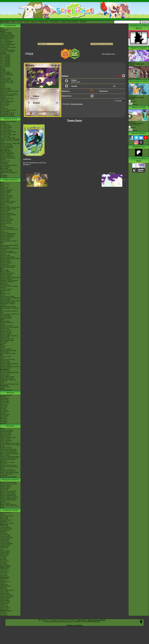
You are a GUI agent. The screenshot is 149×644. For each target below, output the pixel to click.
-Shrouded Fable (5, 542)
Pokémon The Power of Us (8, 471)
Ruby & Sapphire (5, 321)
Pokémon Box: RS (6, 331)
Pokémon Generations (7, 152)
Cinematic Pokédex (6, 78)
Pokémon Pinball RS (6, 333)
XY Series (3, 420)
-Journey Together (5, 536)
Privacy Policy (81, 620)
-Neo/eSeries (4, 564)
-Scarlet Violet (4, 554)
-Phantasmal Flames (6, 529)
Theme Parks (4, 106)
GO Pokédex (54, 22)
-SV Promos (4, 570)
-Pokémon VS (4, 609)
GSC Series (4, 407)
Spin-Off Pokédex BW (6, 75)
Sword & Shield (5, 206)
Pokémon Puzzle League (7, 359)
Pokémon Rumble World (7, 257)
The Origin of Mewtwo (7, 430)
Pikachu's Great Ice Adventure (9, 497)
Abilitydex (3, 71)
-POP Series (4, 576)
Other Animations (5, 167)
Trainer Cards (4, 517)
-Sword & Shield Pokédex (8, 44)
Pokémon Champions (6, 190)
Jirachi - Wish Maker (6, 440)
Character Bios (5, 124)
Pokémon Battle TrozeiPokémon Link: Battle (10, 249)
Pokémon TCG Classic (7, 523)
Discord (34, 22)
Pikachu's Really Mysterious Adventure (8, 501)
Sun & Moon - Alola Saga (8, 138)
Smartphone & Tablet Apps (8, 380)
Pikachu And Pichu (6, 485)
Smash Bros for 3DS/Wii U (8, 266)
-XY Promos (4, 574)
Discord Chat (4, 109)
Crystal (2, 348)
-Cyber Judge (4, 606)
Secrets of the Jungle (6, 474)
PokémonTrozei (5, 337)
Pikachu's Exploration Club (8, 496)
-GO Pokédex (4, 49)
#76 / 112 (37, 173)
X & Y (2, 244)
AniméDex (3, 123)
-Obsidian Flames (5, 551)
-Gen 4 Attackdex (5, 59)
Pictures (133, 105)
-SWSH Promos (5, 571)
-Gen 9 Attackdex (5, 66)
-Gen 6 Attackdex (5, 62)
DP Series (3, 413)
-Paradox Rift (4, 548)
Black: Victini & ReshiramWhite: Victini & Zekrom (9, 454)
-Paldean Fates (5, 546)
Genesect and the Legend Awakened (8, 460)
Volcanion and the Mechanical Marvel (9, 467)
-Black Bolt (3, 532)
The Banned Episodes (7, 148)
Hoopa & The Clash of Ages (8, 465)
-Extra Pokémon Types (7, 516)
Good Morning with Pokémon (9, 165)
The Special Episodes (6, 146)
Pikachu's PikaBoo (6, 487)
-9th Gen (3, 84)
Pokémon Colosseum (6, 326)
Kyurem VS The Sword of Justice (10, 456)
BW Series (3, 417)
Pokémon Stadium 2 (6, 349)
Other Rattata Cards (108, 54)
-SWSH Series (4, 555)
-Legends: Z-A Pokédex (7, 52)
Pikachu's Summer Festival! (8, 491)
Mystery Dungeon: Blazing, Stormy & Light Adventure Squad (10, 302)
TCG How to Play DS (6, 289)
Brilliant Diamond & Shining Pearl (10, 207)
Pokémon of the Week (7, 82)
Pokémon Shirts (5, 104)
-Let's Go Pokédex (6, 43)
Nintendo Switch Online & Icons (9, 384)
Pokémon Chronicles (6, 145)
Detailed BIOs (4, 400)
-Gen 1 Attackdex (5, 55)
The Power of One (5, 433)
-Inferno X (3, 583)
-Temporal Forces (5, 545)
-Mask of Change (5, 602)
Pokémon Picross (5, 260)
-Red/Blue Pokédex (6, 33)
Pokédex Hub (43, 22)
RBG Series (4, 404)
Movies (10, 426)
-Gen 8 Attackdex (5, 65)
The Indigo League (6, 126)
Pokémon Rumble (5, 299)
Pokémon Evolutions (6, 155)
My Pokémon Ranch (6, 317)
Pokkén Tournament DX (7, 237)
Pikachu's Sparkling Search (8, 499)
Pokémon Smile (5, 218)
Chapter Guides (5, 401)
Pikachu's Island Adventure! (8, 494)
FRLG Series (4, 410)
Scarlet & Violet (5, 187)
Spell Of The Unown (6, 435)
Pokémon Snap (5, 361)
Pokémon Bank (5, 247)
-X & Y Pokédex (5, 40)
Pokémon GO (4, 194)
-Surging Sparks (5, 539)
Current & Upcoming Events (8, 110)
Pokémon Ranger (5, 334)
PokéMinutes (4, 162)
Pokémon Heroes (5, 439)
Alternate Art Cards (6, 520)
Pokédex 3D (4, 283)
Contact (27, 22)
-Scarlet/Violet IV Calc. (7, 81)
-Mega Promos (4, 568)
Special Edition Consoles (7, 377)
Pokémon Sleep (5, 200)
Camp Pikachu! (5, 488)
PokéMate (3, 343)
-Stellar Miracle (5, 599)
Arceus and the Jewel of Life (8, 451)
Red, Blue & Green (6, 356)
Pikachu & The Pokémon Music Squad (9, 507)
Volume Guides (5, 403)
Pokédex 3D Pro (5, 285)
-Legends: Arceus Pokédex (8, 47)
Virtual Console (5, 375)
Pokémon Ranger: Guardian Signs (10, 298)
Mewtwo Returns (5, 436)
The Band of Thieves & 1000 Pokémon (8, 253)
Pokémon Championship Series (9, 91)
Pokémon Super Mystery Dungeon (10, 258)
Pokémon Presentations (7, 101)
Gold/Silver (3, 346)
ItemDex (3, 68)
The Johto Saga (5, 129)
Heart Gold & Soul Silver (7, 296)
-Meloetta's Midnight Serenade (9, 458)
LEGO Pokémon (5, 103)
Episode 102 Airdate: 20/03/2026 (136, 123)
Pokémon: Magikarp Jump (8, 234)
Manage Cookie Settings (97, 620)
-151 (1, 549)
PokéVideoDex (4, 164)
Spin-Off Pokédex (5, 72)
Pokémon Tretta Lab (6, 275)
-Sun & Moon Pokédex (7, 41)
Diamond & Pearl (5, 294)
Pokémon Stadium (6, 365)
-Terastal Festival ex (6, 595)
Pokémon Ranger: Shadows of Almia (9, 312)
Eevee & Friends (5, 503)
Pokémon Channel (6, 330)
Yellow (2, 358)
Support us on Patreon (74, 625)
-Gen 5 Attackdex (5, 60)
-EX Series (3, 563)
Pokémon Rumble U (6, 276)
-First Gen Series (5, 565)
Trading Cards (10, 510)
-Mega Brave (4, 584)
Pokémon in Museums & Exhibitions (7, 96)
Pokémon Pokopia (5, 191)
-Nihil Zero (3, 580)
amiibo (2, 383)
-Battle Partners (5, 593)
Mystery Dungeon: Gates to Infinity (10, 277)
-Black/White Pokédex (7, 39)
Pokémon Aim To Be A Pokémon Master (10, 141)
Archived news (4, 30)
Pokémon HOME (5, 210)
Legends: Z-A (4, 188)
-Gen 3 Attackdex (5, 58)
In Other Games (5, 374)
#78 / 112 (112, 173)
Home (13, 22)
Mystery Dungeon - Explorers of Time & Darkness (9, 315)
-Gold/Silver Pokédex (6, 34)
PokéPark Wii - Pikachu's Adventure (7, 304)
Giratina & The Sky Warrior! (8, 449)
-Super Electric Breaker (7, 596)
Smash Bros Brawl (6, 318)
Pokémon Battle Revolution (8, 307)
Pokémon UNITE (5, 199)
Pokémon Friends (5, 193)
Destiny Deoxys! (5, 442)
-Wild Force (3, 605)
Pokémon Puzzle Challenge (8, 350)
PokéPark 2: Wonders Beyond (9, 280)
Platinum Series (5, 414)
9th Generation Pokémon (7, 113)
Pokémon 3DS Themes (7, 378)
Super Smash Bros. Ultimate (8, 241)
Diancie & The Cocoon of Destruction (7, 463)
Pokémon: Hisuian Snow (7, 157)
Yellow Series (4, 406)
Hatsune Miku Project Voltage (9, 94)
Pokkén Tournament (6, 263)
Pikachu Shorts (10, 480)
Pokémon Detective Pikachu (8, 477)
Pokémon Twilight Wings (7, 154)
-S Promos (3, 614)
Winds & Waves (5, 184)
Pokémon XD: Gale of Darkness (9, 327)
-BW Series (3, 560)
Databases (10, 25)
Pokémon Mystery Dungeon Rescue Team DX (8, 215)
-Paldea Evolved (5, 552)
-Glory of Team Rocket (7, 590)
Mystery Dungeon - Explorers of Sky (9, 309)
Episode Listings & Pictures (8, 121)
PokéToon (3, 159)
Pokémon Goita (5, 387)
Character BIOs (5, 398)
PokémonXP (4, 93)
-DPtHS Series (4, 561)
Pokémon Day (4, 100)
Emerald (3, 324)
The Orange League (6, 127)
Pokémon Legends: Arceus (8, 209)
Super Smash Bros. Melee (8, 353)
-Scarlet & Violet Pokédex (8, 50)
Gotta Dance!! (4, 490)
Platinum (3, 295)
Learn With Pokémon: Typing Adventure (9, 287)
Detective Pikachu (5, 238)
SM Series (3, 423)
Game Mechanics (5, 79)
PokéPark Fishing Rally (7, 340)
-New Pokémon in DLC (7, 114)
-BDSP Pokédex (5, 46)
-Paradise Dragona (6, 598)
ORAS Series (4, 422)
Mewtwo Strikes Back (6, 432)
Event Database (5, 112)
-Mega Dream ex (5, 581)
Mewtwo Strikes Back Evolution (9, 473)
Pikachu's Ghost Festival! (8, 493)
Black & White (4, 270)
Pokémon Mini (4, 352)
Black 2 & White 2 (5, 272)
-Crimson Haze (5, 603)
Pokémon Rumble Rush (7, 235)
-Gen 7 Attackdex (5, 63)
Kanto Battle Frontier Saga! (8, 132)
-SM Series (3, 557)
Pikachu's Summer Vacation (8, 482)
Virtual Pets (3, 381)
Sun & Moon (4, 226)
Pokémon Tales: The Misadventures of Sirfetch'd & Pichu (9, 173)
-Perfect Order (4, 526)
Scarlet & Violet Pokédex (69, 22)
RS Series (3, 409)
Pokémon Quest (5, 239)
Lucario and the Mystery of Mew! (10, 443)
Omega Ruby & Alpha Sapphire (9, 245)
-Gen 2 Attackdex (5, 56)
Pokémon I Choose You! (7, 470)
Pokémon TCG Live (6, 223)
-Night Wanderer (5, 600)
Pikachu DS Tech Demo (7, 339)
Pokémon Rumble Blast (7, 282)
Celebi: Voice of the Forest (8, 438)
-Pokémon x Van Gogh (7, 98)
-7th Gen (3, 87)
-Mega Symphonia (5, 586)
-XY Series (3, 558)
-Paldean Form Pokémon (7, 116)
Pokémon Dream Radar (7, 273)
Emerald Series (5, 412)
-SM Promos (4, 573)
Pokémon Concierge (6, 170)
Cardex (2, 77)
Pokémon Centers (5, 90)
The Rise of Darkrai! (6, 448)
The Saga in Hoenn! (6, 130)
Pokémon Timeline (6, 88)
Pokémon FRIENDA (6, 390)
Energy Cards (4, 519)
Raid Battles (4, 522)
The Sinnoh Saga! (5, 133)
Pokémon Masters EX (6, 197)
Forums (20, 22)
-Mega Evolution (5, 530)
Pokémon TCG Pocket (7, 203)
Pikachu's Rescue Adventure (8, 484)
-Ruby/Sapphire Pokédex (7, 36)
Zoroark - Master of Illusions (8, 452)
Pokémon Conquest (6, 279)
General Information (6, 395)
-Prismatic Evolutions (6, 538)
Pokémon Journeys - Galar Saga (10, 139)
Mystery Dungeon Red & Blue (9, 336)
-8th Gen (3, 85)
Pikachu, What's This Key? (8, 504)
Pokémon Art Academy (7, 251)
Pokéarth (83, 22)
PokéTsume (4, 177)
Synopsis (132, 128)
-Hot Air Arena (4, 592)
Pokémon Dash (5, 329)
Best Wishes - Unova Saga (8, 135)
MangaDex (3, 397)
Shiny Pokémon (5, 149)
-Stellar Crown (4, 541)
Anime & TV (10, 119)
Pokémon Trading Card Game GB (10, 367)
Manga (10, 393)
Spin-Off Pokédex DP (6, 74)
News (2, 28)
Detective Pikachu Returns (8, 202)
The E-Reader (4, 342)
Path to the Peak (5, 161)
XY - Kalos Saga (5, 136)
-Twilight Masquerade (6, 544)
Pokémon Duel (4, 264)
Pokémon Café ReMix (7, 196)
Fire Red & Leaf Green (7, 323)
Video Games (10, 180)
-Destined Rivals (5, 535)
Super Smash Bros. (6, 368)
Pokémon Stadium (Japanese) (9, 364)
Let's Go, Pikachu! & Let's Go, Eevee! (9, 230)
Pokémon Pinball (5, 362)
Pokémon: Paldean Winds (8, 158)
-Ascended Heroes (6, 527)
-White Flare (4, 533)
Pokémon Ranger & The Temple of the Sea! (10, 446)
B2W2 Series (4, 419)
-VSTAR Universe (5, 608)
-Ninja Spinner (4, 579)
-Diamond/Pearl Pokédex (7, 37)
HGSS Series (4, 416)
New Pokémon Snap (6, 221)
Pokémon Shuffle (5, 256)
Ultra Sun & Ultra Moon (7, 228)
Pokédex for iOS (5, 291)
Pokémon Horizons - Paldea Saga (10, 143)
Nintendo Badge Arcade (7, 267)
